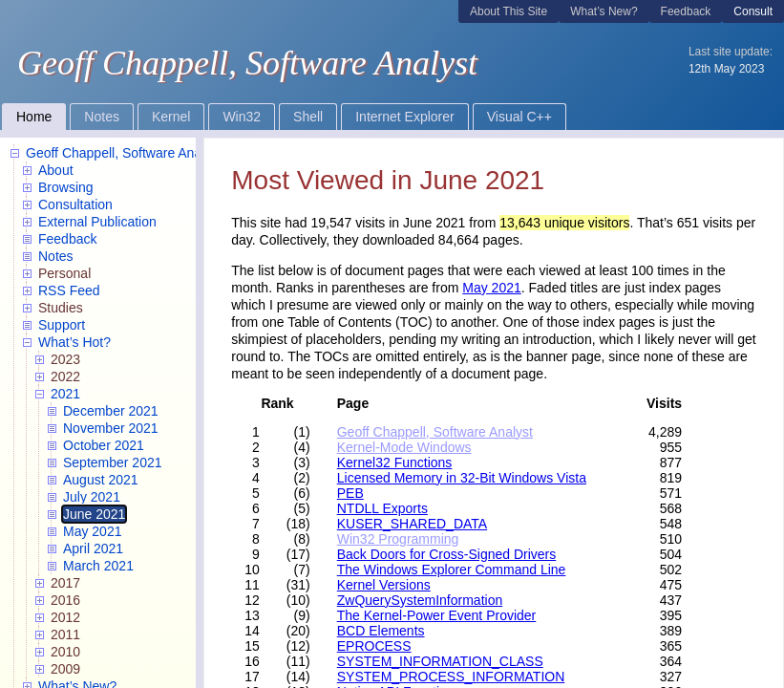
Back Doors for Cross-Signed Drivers (447, 554)
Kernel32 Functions (395, 462)
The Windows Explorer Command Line (452, 570)
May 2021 (491, 288)
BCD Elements (381, 631)
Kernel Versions (384, 585)
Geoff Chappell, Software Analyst (435, 432)
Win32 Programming (398, 539)
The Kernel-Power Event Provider (437, 615)
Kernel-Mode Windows (404, 447)
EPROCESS (374, 646)
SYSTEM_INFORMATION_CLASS (440, 661)
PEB (350, 493)
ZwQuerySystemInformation (420, 600)
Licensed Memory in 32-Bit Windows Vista (462, 478)
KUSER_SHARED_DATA (412, 524)
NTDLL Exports (382, 508)
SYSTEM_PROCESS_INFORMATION (451, 677)
